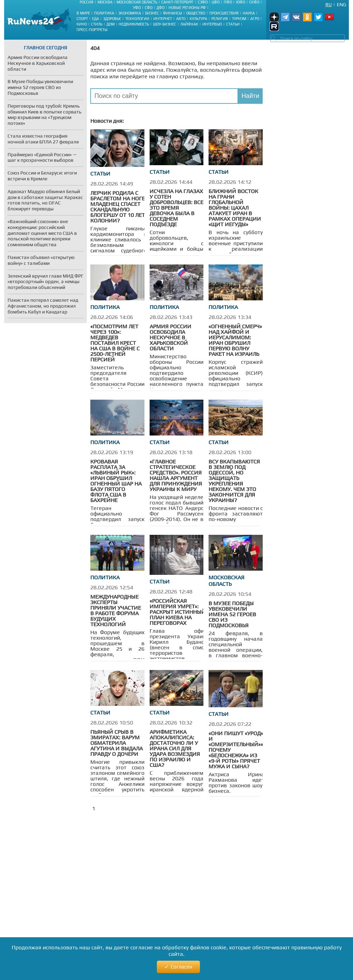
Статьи (233, 24)
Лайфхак (189, 24)
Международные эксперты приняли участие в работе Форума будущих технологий (116, 611)
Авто (181, 19)
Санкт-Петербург (178, 2)
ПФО (228, 2)
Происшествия (224, 13)
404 (95, 48)
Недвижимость (134, 24)
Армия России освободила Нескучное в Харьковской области (170, 337)
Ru (329, 4)
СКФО (254, 2)
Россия (87, 2)
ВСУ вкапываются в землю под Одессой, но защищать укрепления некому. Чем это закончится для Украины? (234, 481)
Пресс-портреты (92, 30)
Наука (249, 13)
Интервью (212, 24)
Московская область (137, 2)
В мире (83, 13)
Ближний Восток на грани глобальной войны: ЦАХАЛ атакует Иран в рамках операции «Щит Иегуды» (235, 208)
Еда (95, 19)
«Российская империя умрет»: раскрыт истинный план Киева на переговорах (178, 612)
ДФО (160, 8)
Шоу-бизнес (165, 24)
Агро (255, 19)
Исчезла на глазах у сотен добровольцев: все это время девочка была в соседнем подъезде (176, 208)
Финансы (173, 13)
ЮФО (241, 2)
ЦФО (216, 2)
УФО (137, 8)
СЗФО (203, 2)
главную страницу (180, 76)
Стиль (97, 24)
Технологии (137, 19)
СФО (149, 8)
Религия (220, 19)
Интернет (163, 19)
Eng (341, 4)
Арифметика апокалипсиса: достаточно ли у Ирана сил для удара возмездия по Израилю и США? (175, 748)
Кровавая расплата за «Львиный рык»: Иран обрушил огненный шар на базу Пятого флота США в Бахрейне (116, 481)
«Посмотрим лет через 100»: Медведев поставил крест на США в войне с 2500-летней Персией (115, 343)
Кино (82, 24)
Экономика (130, 13)
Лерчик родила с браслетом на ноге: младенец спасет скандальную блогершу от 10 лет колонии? (118, 207)
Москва (105, 2)
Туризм (239, 19)
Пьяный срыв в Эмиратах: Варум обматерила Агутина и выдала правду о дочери (117, 743)
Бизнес (152, 13)
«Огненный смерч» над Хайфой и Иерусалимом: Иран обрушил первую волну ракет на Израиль (235, 340)
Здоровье (112, 19)
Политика (104, 13)
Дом (110, 24)
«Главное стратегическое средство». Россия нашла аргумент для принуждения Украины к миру (176, 475)
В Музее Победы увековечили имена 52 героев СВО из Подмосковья (232, 614)
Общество (196, 13)
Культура (198, 19)
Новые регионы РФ (187, 8)
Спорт (82, 19)
